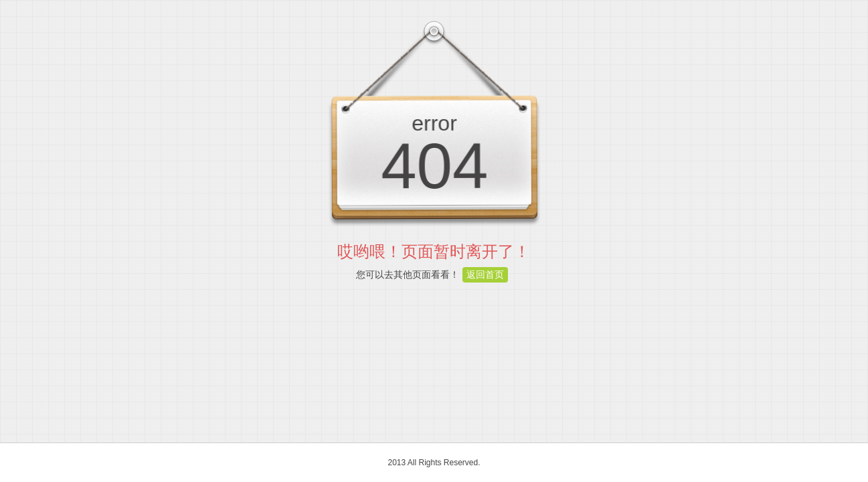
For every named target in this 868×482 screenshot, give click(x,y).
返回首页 (485, 274)
